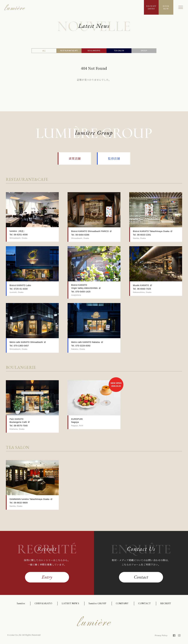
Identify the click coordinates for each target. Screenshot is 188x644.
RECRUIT (166, 603)
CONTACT (144, 603)
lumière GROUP (98, 603)
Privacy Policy (161, 635)
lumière (21, 603)
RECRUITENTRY (151, 7)
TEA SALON (119, 51)
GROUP (144, 51)
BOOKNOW (166, 7)
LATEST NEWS (70, 603)
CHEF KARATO (43, 603)
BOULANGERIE (94, 51)
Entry (47, 577)
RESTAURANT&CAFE (69, 51)
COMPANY (122, 603)
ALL (44, 51)
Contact (141, 577)
